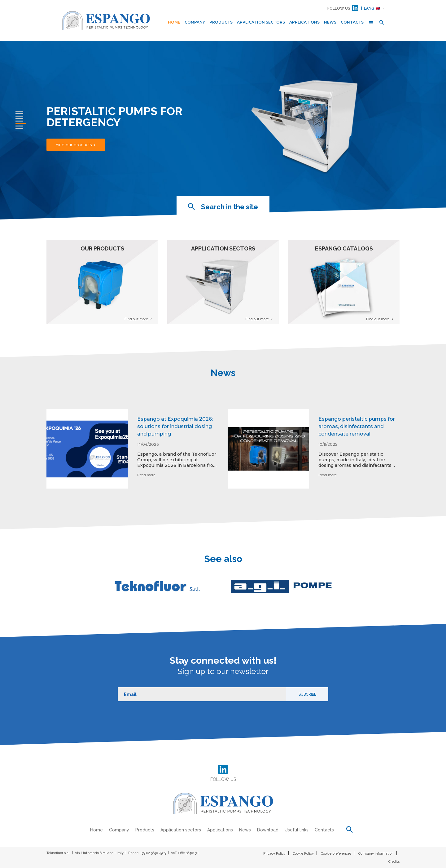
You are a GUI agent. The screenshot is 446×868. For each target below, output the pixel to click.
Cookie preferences (336, 854)
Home (174, 22)
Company (195, 22)
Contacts (352, 22)
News (330, 22)
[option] (132, 454)
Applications (304, 22)
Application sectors (261, 22)
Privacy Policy (274, 854)
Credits (394, 862)
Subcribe (307, 694)
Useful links (297, 830)
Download (268, 830)
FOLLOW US (339, 8)
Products (221, 22)
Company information (376, 854)
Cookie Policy (303, 854)
